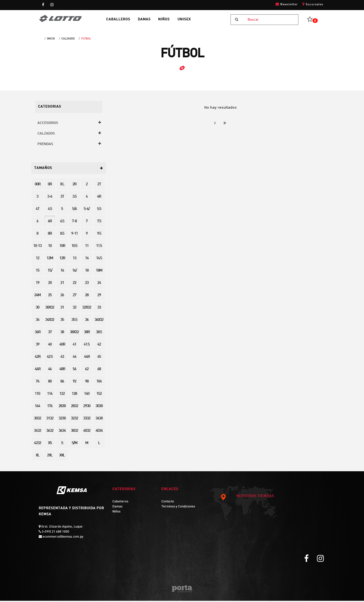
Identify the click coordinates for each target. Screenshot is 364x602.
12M (50, 260)
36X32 (99, 321)
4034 (99, 432)
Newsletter (287, 4)
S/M (74, 444)
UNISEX (188, 20)
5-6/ (87, 210)
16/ (74, 272)
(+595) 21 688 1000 (55, 533)
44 (74, 358)
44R (87, 358)
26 (62, 297)
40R (62, 346)
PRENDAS (45, 145)
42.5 (50, 358)
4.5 (50, 210)
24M (37, 297)
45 (99, 358)
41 (74, 346)
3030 (99, 407)
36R (37, 334)
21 (62, 284)
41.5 (87, 346)
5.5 (99, 210)
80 (50, 383)
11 (87, 247)
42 (99, 346)
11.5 (99, 247)
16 (62, 272)
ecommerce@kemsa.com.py (63, 538)
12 (37, 260)
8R (50, 235)
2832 (74, 407)
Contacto (168, 503)
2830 (62, 407)
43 (62, 358)
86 (62, 383)
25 (50, 297)
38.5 (99, 334)
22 (74, 284)
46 (50, 371)
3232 (74, 420)
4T (37, 210)
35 (62, 321)
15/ (50, 272)
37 (50, 334)
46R (37, 371)
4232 (37, 444)
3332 (87, 420)
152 (99, 395)
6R (50, 223)
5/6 (74, 210)
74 (37, 383)
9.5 (99, 235)
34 (37, 321)
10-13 (37, 247)
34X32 (50, 321)
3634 (62, 432)
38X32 (74, 334)
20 (50, 284)
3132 (50, 420)
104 (99, 383)
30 (37, 309)
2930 (87, 407)
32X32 (87, 309)
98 (87, 383)
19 (37, 284)
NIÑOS (167, 20)
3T (62, 198)
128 (74, 395)
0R (50, 186)
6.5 (62, 223)
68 (99, 371)
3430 (99, 420)
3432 (37, 432)
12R (62, 260)
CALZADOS (68, 40)
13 (74, 260)
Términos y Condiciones (178, 508)
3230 (62, 420)
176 (50, 407)
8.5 (62, 235)
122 (62, 395)
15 (37, 272)
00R (37, 186)
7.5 (99, 223)
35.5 (74, 321)
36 (87, 321)
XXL (62, 457)
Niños (116, 513)
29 (99, 297)
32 (74, 309)
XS (50, 444)
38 (62, 334)
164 (37, 407)
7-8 (74, 223)
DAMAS (147, 20)
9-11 (74, 235)
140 (87, 395)
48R (62, 371)
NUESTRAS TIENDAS (247, 498)
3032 (37, 420)
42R (37, 358)
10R (62, 247)
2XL (50, 457)
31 (62, 309)
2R (74, 186)
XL (37, 457)
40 (50, 346)
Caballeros (120, 503)
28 (87, 297)
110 (37, 395)
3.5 (74, 198)
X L (62, 186)
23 (87, 284)
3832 (74, 432)
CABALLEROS (120, 20)
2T (99, 186)
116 (50, 395)
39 (37, 346)
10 (50, 247)
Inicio (51, 40)
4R (99, 198)
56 (74, 371)
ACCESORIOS (48, 124)
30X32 (50, 309)
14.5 (99, 260)
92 (74, 383)
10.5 (74, 247)
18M (99, 272)
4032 (87, 432)
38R (87, 334)
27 (74, 297)
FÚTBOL (86, 40)
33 (99, 309)
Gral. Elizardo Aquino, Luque (61, 528)
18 (87, 272)
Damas (117, 508)
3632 (50, 432)
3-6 (50, 198)
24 (99, 284)
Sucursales (313, 4)
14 (87, 260)
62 (87, 371)
